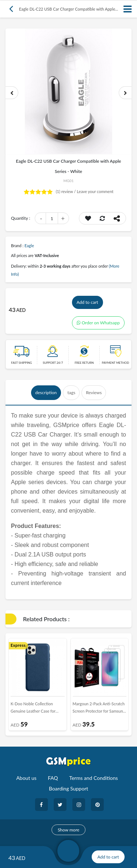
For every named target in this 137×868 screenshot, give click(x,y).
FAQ (53, 778)
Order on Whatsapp (98, 323)
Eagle (29, 246)
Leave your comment (95, 191)
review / (66, 191)
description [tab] (46, 393)
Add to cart (87, 302)
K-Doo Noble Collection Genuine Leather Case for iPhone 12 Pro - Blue (33, 709)
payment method (116, 363)
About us (26, 778)
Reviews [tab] (94, 393)
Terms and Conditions (94, 778)
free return (84, 363)
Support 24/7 (53, 363)
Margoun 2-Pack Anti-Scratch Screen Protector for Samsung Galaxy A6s (99, 709)
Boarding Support (69, 788)
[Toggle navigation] (128, 9)
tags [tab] (71, 393)
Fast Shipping (21, 363)
